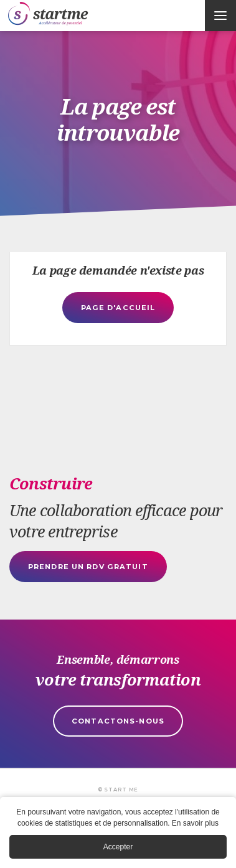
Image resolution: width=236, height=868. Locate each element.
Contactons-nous (118, 721)
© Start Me (118, 790)
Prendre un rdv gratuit (88, 567)
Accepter (118, 848)
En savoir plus (195, 824)
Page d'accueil (118, 308)
